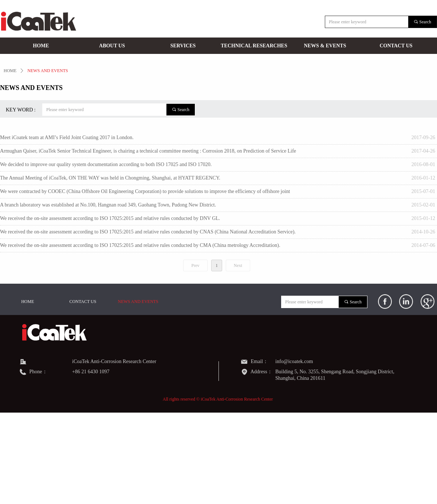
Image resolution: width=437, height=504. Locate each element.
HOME (41, 46)
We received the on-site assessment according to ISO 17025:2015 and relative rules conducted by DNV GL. (110, 218)
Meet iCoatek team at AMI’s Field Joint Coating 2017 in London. (67, 137)
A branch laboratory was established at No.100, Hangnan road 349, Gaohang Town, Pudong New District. (108, 205)
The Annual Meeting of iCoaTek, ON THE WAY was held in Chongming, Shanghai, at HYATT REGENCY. (110, 178)
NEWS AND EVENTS (48, 71)
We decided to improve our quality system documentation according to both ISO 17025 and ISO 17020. (106, 164)
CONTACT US (396, 46)
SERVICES (183, 46)
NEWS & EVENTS (325, 46)
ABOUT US (112, 46)
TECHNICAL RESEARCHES (254, 46)
